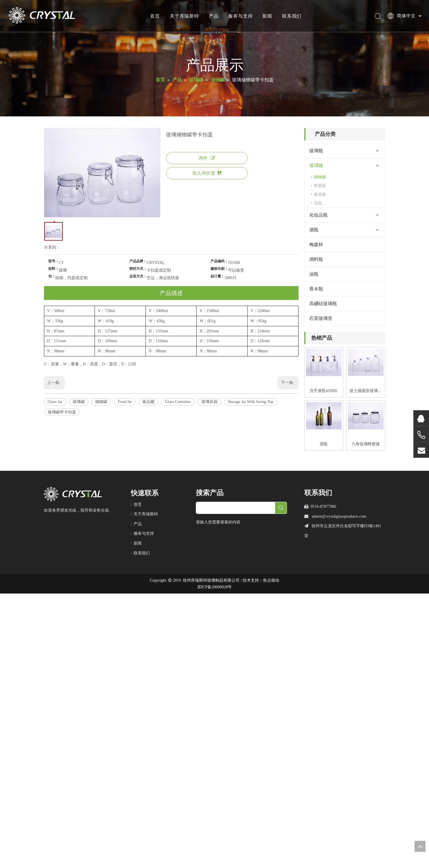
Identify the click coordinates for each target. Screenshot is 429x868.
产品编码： (219, 261)
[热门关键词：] (281, 508)
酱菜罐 (320, 194)
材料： (54, 269)
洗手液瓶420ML (324, 391)
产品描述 (171, 293)
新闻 (267, 16)
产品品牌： (138, 261)
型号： (54, 261)
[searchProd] (236, 508)
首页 (155, 16)
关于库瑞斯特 (184, 16)
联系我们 (292, 16)
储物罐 (101, 402)
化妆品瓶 (318, 215)
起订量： (218, 276)
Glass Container (178, 402)
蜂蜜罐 (320, 186)
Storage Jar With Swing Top (251, 402)
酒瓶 (314, 230)
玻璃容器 (209, 402)
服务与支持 (240, 16)
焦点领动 (271, 580)
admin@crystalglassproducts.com (339, 516)
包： (52, 276)
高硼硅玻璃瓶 (323, 304)
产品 (214, 16)
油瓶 (314, 274)
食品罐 (148, 402)
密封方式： (138, 269)
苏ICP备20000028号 (215, 587)
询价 (207, 158)
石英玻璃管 (321, 318)
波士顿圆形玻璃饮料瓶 (366, 391)
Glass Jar (55, 402)
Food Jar (125, 402)
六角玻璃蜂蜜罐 (366, 444)
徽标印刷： (219, 269)
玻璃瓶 (316, 151)
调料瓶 (316, 259)
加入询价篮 (207, 173)
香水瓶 (316, 289)
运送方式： (138, 276)
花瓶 (318, 203)
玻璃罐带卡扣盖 (62, 412)
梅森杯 (316, 245)
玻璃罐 (79, 402)
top (420, 846)
